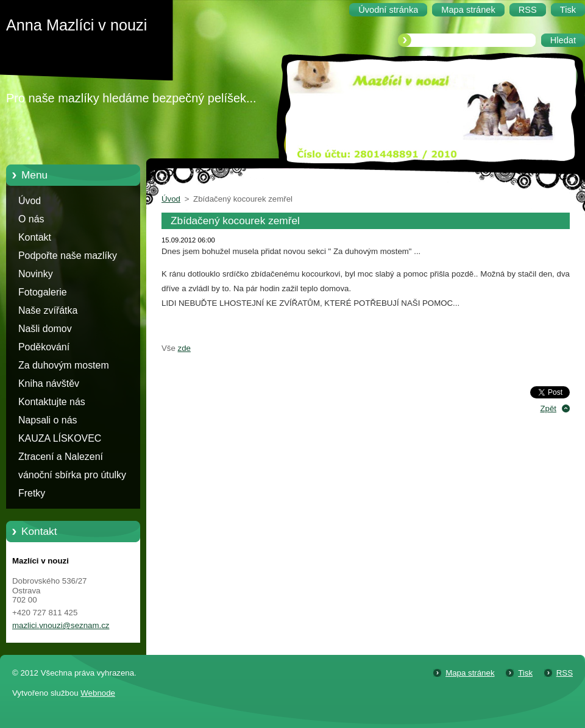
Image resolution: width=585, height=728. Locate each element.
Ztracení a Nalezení (61, 457)
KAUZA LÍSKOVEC (60, 438)
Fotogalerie (43, 292)
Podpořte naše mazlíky (68, 256)
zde (184, 348)
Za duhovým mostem (64, 365)
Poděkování (44, 347)
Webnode (98, 693)
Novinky (36, 274)
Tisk (525, 673)
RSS (565, 673)
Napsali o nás (48, 420)
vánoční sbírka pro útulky (72, 475)
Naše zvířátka (48, 310)
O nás (31, 219)
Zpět (548, 408)
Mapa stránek (470, 673)
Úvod (30, 201)
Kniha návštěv (49, 383)
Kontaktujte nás (52, 402)
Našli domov (45, 329)
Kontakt (35, 237)
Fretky (32, 493)
